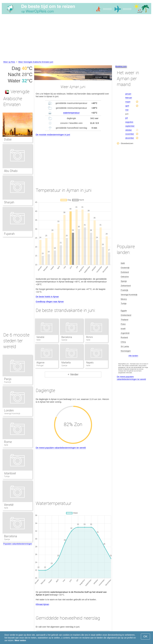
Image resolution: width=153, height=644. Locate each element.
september (130, 126)
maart (128, 102)
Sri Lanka (125, 346)
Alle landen (133, 356)
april (127, 106)
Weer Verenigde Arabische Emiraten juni (36, 62)
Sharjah (9, 202)
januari (128, 94)
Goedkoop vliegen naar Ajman (50, 302)
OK (145, 636)
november (130, 134)
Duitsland (125, 272)
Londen (9, 410)
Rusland (124, 337)
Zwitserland (126, 286)
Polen (123, 324)
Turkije (7, 476)
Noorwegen (126, 351)
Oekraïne (125, 277)
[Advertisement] (76, 38)
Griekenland (126, 315)
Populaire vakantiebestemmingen (18, 544)
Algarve (40, 363)
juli (127, 118)
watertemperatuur (71, 113)
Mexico (124, 299)
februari (129, 98)
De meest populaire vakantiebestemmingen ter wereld (61, 448)
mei (127, 110)
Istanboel (10, 473)
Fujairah (9, 234)
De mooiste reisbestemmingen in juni (53, 135)
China (123, 342)
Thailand (124, 320)
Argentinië (125, 333)
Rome (8, 442)
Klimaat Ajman (42, 604)
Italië (6, 445)
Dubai (8, 139)
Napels (90, 363)
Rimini (90, 337)
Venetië (40, 337)
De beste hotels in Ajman (47, 297)
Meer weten (20, 640)
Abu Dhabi (11, 171)
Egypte (124, 311)
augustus (129, 122)
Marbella (66, 363)
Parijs (8, 379)
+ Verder (73, 374)
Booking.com (121, 66)
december (130, 138)
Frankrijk (8, 382)
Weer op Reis (9, 62)
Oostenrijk (125, 268)
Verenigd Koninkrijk (12, 413)
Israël (123, 329)
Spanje (7, 539)
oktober (129, 130)
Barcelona (67, 337)
